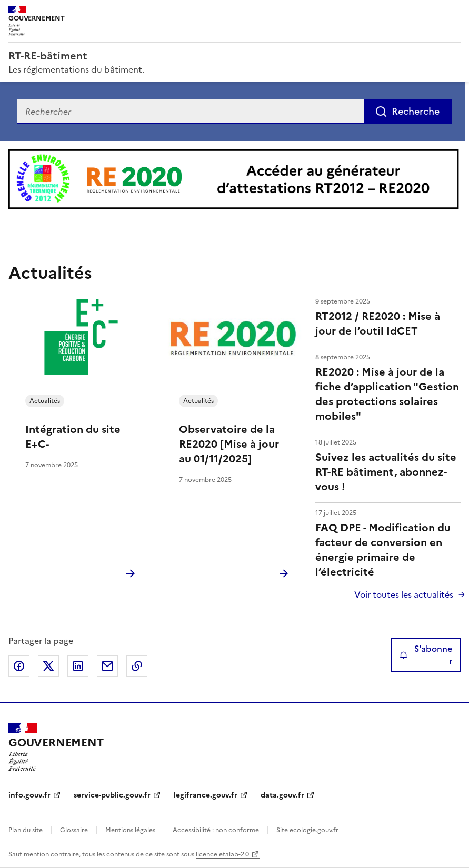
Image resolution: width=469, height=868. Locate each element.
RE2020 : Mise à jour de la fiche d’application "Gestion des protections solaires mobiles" (387, 394)
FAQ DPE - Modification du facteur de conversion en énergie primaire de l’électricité (383, 550)
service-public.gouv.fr (112, 795)
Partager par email (107, 666)
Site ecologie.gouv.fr (307, 830)
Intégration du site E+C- (73, 437)
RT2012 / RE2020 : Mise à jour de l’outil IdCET (378, 324)
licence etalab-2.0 (222, 854)
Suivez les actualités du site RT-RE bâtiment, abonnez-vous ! (386, 472)
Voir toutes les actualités (404, 594)
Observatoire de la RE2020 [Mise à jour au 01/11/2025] (229, 444)
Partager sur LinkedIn (78, 666)
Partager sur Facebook (19, 666)
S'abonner (426, 655)
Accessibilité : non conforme (216, 830)
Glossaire (74, 830)
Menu (454, 13)
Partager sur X (48, 666)
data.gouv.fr (282, 795)
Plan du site (26, 830)
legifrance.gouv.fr (206, 795)
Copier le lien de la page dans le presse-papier (137, 666)
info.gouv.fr (29, 795)
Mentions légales (130, 830)
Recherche (416, 111)
